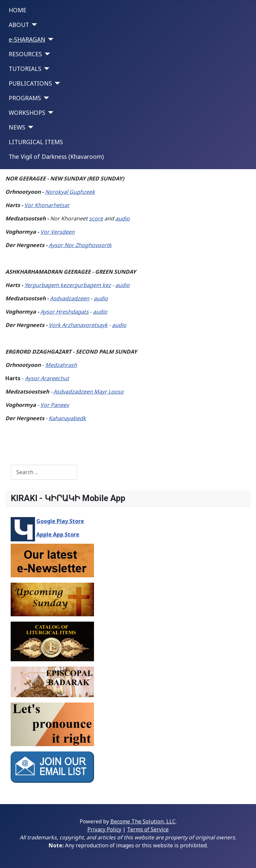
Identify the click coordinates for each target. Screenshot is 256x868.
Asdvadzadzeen (70, 298)
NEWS (17, 127)
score (96, 218)
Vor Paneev (55, 405)
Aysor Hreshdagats (64, 312)
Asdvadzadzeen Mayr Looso (88, 392)
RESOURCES (25, 54)
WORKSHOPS (27, 113)
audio (122, 218)
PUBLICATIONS (30, 83)
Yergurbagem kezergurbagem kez (68, 285)
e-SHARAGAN (27, 39)
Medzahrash (61, 365)
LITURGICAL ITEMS (36, 142)
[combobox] (44, 472)
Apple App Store (58, 534)
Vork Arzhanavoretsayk (78, 325)
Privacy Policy (104, 829)
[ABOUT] (33, 25)
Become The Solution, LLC (143, 821)
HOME (17, 10)
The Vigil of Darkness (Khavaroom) (56, 156)
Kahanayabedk (67, 418)
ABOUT (19, 25)
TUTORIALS (25, 69)
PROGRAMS (25, 98)
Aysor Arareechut (47, 378)
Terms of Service (148, 829)
